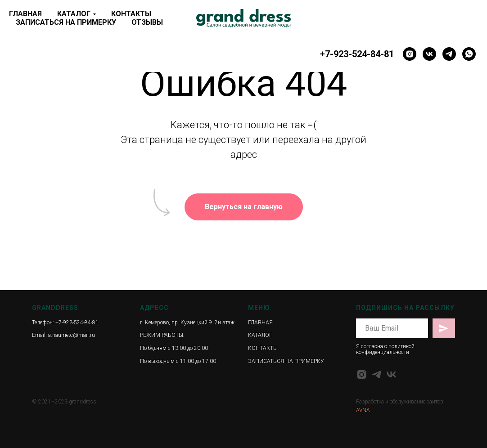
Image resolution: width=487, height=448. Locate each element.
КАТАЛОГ (74, 14)
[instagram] (410, 54)
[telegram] (449, 54)
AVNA (363, 410)
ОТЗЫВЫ (147, 22)
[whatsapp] (469, 54)
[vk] (429, 54)
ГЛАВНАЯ (25, 14)
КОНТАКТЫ (131, 14)
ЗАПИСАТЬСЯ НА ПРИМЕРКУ (66, 22)
